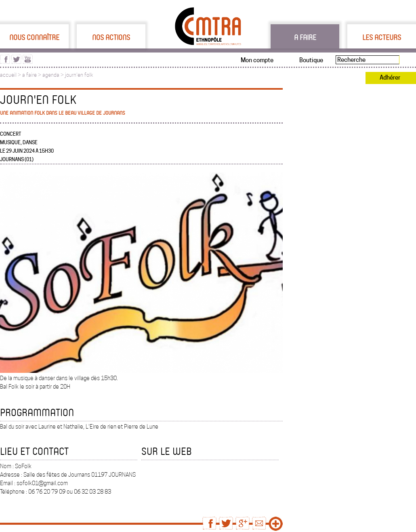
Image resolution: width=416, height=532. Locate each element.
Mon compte (257, 60)
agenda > (54, 75)
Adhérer (390, 78)
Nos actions (111, 37)
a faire (29, 75)
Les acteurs (382, 37)
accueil (8, 75)
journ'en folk (79, 75)
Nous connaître (34, 37)
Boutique (311, 60)
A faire (305, 37)
